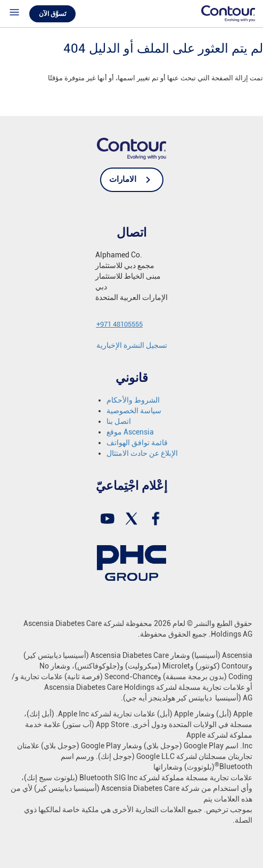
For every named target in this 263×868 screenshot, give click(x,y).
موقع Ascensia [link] (130, 432)
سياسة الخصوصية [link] (134, 411)
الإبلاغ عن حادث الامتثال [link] (142, 453)
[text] (131, 78)
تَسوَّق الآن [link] (52, 14)
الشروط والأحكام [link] (133, 400)
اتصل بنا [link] (119, 421)
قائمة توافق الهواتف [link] (137, 443)
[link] (228, 13)
